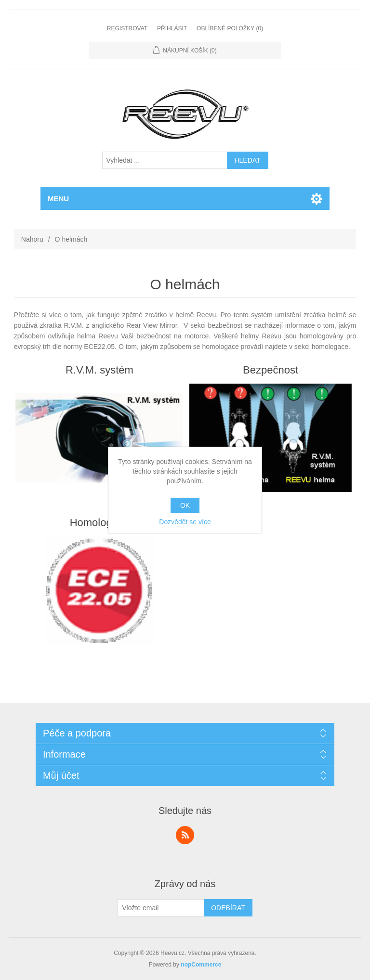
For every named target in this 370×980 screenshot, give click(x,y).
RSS (185, 835)
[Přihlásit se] (161, 908)
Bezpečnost (271, 370)
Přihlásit (172, 28)
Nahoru (32, 239)
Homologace (100, 522)
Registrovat (127, 28)
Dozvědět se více (185, 522)
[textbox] (165, 160)
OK (185, 505)
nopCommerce (201, 965)
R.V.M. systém (99, 370)
